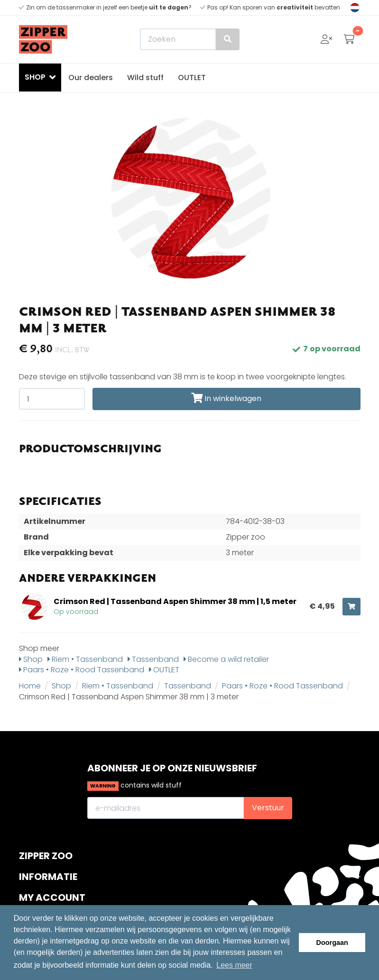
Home (30, 686)
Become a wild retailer (226, 659)
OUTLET (192, 78)
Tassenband (153, 659)
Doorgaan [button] (332, 943)
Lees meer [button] (234, 965)
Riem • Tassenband (85, 659)
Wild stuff (145, 78)
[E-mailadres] (166, 808)
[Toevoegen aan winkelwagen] (351, 607)
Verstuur (268, 808)
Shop (31, 659)
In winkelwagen (226, 398)
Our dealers (91, 78)
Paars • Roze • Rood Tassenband (82, 670)
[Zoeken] (190, 40)
